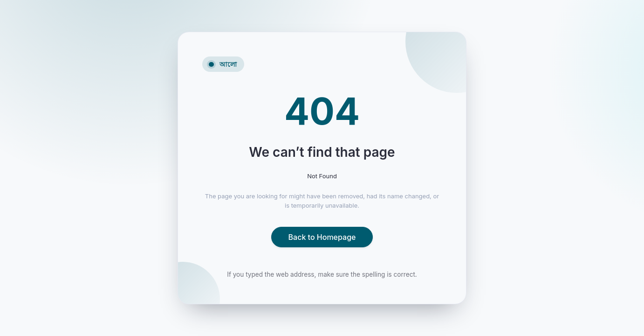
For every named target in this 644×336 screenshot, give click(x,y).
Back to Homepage (322, 237)
